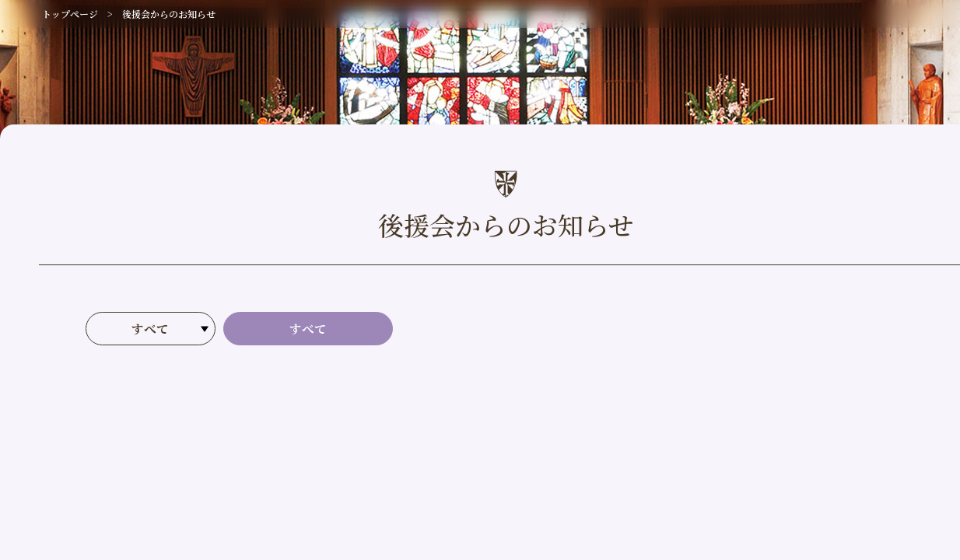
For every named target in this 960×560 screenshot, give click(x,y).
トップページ (70, 14)
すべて (308, 329)
